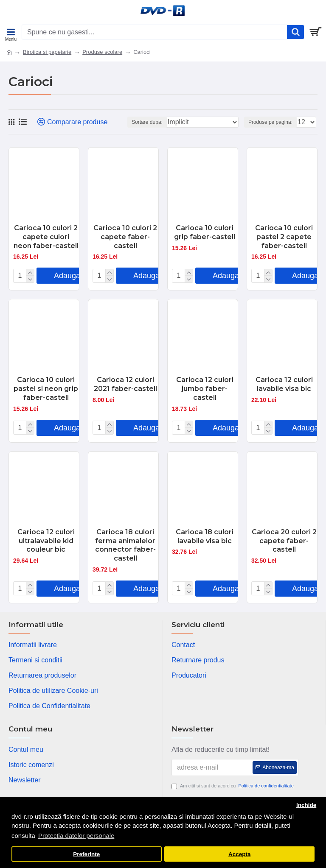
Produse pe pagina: (270, 122)
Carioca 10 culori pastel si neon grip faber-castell (46, 389)
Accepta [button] (240, 854)
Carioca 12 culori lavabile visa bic (284, 384)
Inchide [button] (306, 805)
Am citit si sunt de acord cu (233, 786)
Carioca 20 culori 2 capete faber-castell (284, 541)
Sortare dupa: (147, 122)
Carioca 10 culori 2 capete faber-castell (125, 237)
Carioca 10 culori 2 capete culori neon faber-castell (46, 237)
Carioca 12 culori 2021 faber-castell (125, 384)
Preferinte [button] (86, 854)
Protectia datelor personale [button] (76, 836)
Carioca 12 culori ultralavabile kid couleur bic (46, 541)
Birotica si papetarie (47, 52)
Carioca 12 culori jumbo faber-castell (205, 389)
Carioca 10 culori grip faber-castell (205, 232)
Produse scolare (102, 52)
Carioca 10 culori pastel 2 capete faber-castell (284, 237)
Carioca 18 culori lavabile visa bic (205, 536)
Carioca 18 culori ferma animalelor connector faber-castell (125, 545)
